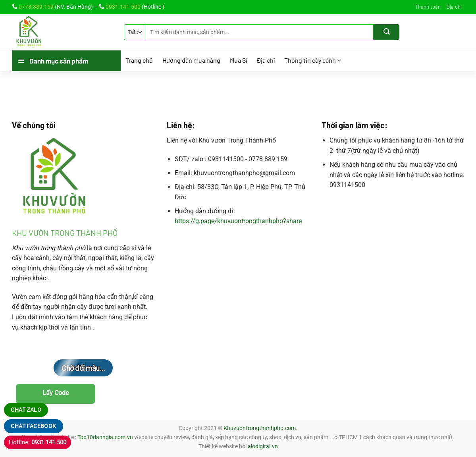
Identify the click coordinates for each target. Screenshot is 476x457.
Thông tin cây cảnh (313, 61)
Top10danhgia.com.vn (105, 437)
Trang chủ (139, 60)
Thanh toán (428, 7)
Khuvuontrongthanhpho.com (260, 428)
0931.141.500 (123, 7)
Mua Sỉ (238, 60)
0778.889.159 (36, 7)
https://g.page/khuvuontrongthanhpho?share (238, 221)
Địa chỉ (454, 7)
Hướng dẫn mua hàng (191, 60)
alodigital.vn (263, 446)
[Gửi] (386, 32)
